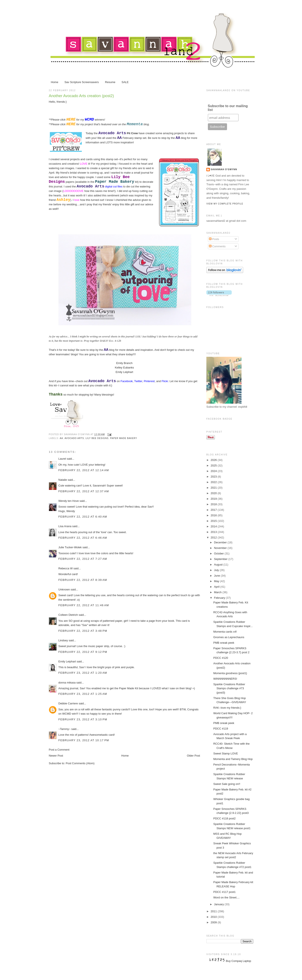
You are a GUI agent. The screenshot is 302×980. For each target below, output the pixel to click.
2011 (214, 911)
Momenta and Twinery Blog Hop (233, 759)
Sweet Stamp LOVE (226, 753)
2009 (214, 922)
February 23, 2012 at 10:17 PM (84, 740)
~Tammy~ (64, 729)
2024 (214, 471)
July (217, 570)
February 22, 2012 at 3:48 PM (83, 631)
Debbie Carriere (68, 703)
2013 (214, 532)
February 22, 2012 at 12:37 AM (84, 491)
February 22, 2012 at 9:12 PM (83, 652)
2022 (214, 482)
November (221, 548)
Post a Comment (59, 750)
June (217, 576)
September (221, 559)
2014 (214, 526)
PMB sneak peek (224, 643)
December (221, 542)
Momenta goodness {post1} (230, 673)
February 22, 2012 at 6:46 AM (83, 538)
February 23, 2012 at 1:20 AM (83, 673)
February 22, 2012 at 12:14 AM (84, 470)
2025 (214, 466)
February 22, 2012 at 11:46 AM (84, 605)
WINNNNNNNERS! (225, 679)
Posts (214, 239)
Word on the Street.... (226, 897)
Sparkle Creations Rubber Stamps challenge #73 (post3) (229, 688)
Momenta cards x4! (225, 632)
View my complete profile (225, 204)
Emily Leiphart (67, 661)
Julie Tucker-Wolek (70, 547)
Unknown (64, 589)
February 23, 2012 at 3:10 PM (83, 719)
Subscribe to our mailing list (228, 108)
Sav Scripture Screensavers (82, 82)
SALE (125, 82)
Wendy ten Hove (69, 501)
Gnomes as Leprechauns (229, 637)
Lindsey (63, 640)
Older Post (193, 756)
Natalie (63, 480)
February (220, 598)
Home (55, 82)
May (217, 581)
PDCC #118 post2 (224, 818)
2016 (214, 515)
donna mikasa (67, 683)
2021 (214, 488)
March (218, 592)
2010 (214, 917)
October (219, 553)
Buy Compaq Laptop (239, 961)
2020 (214, 493)
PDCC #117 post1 (224, 892)
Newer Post (56, 756)
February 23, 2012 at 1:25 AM (83, 694)
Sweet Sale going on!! (227, 784)
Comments (217, 246)
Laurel (62, 459)
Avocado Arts (74, 438)
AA (61, 438)
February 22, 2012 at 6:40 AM (83, 517)
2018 (214, 504)
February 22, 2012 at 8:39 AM (83, 580)
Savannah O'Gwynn (224, 169)
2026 (214, 460)
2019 (214, 499)
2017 (214, 510)
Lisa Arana (65, 526)
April (217, 587)
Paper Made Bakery (124, 438)
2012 (214, 537)
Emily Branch (124, 363)
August (219, 565)
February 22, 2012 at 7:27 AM (83, 559)
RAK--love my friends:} (227, 708)
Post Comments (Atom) (80, 763)
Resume (110, 82)
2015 (214, 521)
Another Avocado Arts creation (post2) (81, 96)
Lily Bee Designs (97, 438)
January (219, 904)
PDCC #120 (221, 658)
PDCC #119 (221, 729)
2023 (214, 477)
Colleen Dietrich (68, 615)
